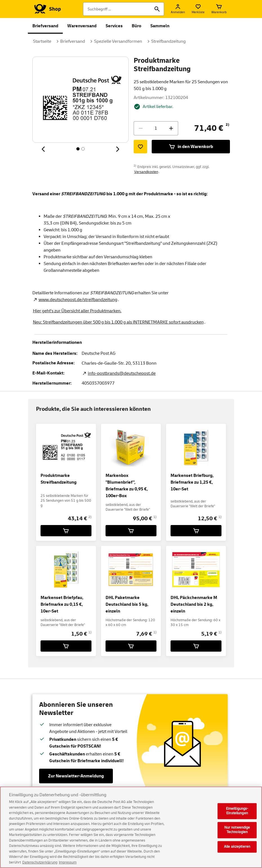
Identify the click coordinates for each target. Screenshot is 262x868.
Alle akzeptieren (237, 851)
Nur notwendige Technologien (237, 834)
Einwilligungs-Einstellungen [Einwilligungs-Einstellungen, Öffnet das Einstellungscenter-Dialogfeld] (237, 815)
